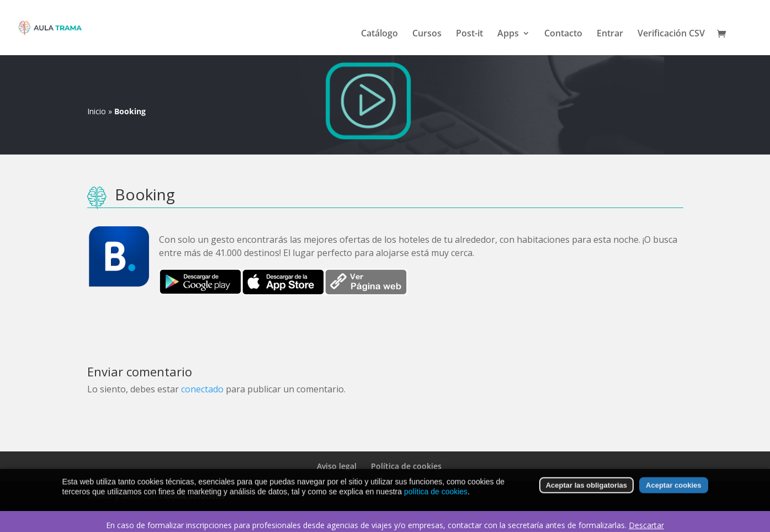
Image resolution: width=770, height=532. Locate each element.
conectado (202, 389)
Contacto (563, 34)
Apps (508, 34)
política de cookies (436, 497)
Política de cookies (406, 466)
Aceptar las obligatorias (586, 491)
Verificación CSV (671, 34)
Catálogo (379, 34)
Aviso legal (337, 466)
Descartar (646, 525)
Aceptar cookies (673, 491)
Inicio (97, 111)
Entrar (610, 34)
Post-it (469, 34)
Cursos (427, 34)
